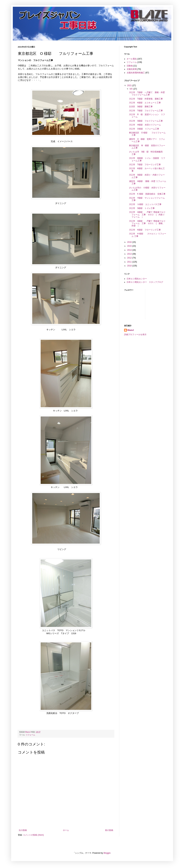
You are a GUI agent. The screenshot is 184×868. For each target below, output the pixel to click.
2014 (130, 250)
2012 (130, 258)
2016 (130, 242)
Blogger (107, 853)
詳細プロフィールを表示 (135, 335)
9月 (131, 89)
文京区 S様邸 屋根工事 (141, 107)
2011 (130, 262)
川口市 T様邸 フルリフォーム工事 (146, 111)
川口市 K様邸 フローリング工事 (145, 230)
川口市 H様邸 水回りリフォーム (145, 125)
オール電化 (132, 59)
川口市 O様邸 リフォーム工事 (144, 129)
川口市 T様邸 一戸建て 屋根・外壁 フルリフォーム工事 (148, 94)
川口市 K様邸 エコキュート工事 (145, 103)
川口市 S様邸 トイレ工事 (142, 208)
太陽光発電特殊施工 (136, 73)
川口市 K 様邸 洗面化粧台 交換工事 (147, 194)
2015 (130, 246)
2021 (130, 85)
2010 (130, 266)
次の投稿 (23, 830)
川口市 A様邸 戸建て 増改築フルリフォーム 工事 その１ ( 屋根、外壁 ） (147, 223)
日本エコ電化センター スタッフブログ (145, 282)
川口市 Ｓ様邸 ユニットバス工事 (145, 204)
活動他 (130, 66)
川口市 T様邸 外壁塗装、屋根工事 (146, 99)
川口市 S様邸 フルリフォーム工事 (146, 121)
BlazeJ (131, 330)
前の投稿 (109, 830)
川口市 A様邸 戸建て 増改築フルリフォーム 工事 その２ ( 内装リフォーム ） (147, 215)
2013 (130, 254)
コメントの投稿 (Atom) (33, 835)
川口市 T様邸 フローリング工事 (145, 165)
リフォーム (30, 735)
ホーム (66, 830)
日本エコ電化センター (137, 279)
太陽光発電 (132, 69)
